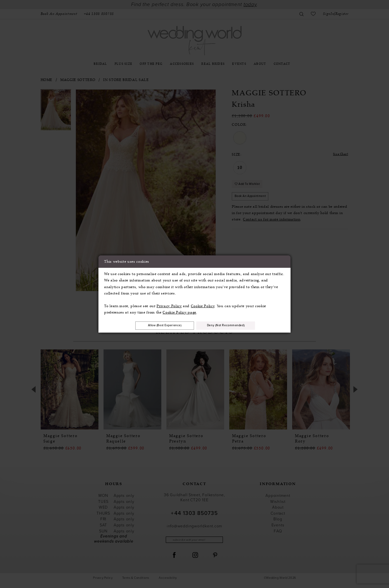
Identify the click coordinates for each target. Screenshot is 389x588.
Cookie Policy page (179, 312)
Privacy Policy (169, 305)
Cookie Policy (203, 305)
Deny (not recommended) (231, 325)
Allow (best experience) (159, 325)
